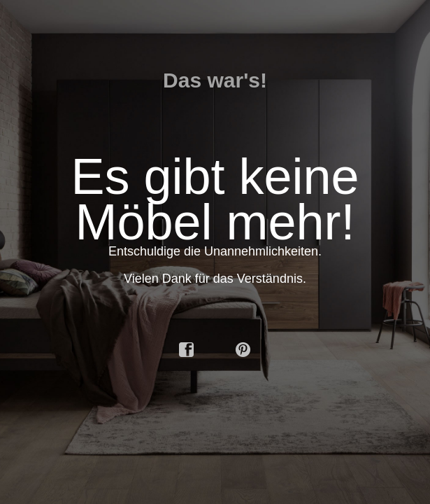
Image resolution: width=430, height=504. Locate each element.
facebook (187, 350)
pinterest (243, 350)
